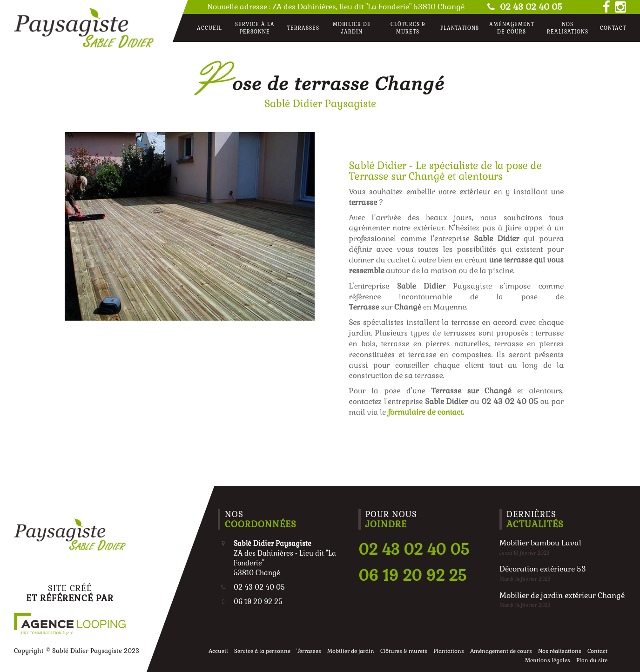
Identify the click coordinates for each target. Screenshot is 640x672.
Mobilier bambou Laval (540, 543)
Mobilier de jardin (352, 28)
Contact (613, 28)
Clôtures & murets (408, 28)
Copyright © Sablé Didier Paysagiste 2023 (77, 651)
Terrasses (303, 28)
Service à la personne (255, 28)
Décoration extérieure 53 (543, 569)
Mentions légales (548, 660)
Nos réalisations (568, 28)
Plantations (460, 28)
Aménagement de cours (512, 28)
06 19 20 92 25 (412, 575)
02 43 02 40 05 (524, 7)
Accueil (209, 28)
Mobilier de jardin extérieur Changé (562, 595)
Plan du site (592, 660)
